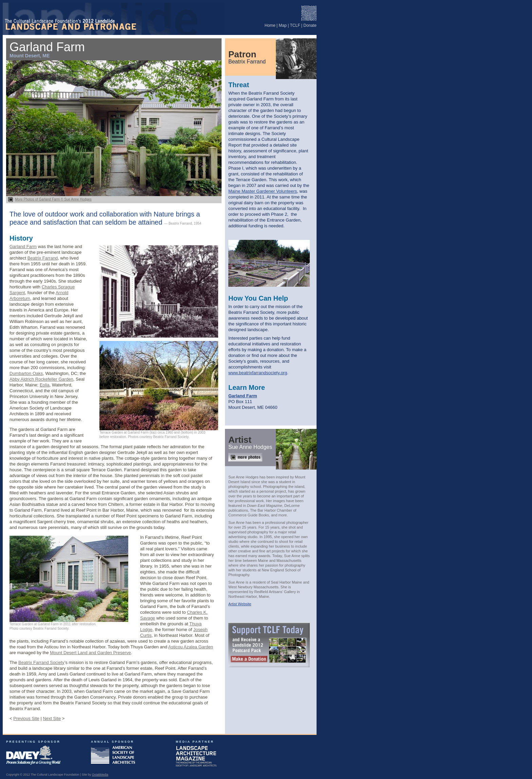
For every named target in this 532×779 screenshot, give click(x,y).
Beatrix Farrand (43, 258)
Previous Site (26, 718)
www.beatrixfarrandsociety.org (258, 373)
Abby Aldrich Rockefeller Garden (41, 379)
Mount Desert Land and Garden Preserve (90, 653)
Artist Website (240, 604)
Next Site (52, 718)
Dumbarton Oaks (26, 373)
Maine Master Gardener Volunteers (263, 191)
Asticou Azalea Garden (191, 647)
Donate (310, 25)
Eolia (45, 385)
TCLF (295, 25)
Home (270, 25)
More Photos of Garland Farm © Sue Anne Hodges (114, 197)
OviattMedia (100, 775)
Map (283, 25)
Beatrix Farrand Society (41, 662)
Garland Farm (23, 246)
